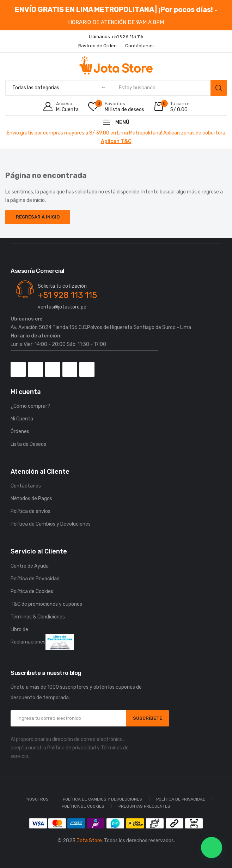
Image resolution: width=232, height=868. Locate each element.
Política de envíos (30, 511)
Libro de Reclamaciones (42, 638)
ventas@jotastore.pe (62, 307)
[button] (212, 848)
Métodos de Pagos (31, 499)
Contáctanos (26, 486)
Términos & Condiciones (38, 617)
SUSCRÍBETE (148, 718)
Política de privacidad (72, 748)
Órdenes (20, 432)
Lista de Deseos (28, 444)
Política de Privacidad (35, 579)
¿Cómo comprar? (30, 406)
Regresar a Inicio (38, 217)
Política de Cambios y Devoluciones (51, 524)
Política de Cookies (32, 591)
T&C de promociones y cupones (46, 604)
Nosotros (38, 799)
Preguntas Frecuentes (144, 806)
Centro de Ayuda (30, 566)
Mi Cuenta (22, 419)
